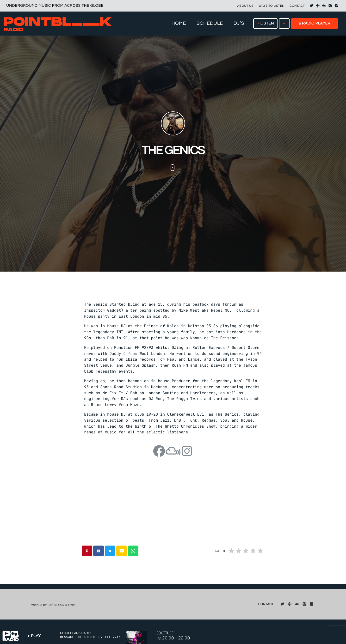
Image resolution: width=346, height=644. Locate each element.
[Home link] (58, 24)
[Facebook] (337, 6)
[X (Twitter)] (311, 6)
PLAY (33, 636)
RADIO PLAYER (315, 24)
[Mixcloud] (324, 6)
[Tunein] (318, 6)
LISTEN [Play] (265, 24)
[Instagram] (330, 6)
